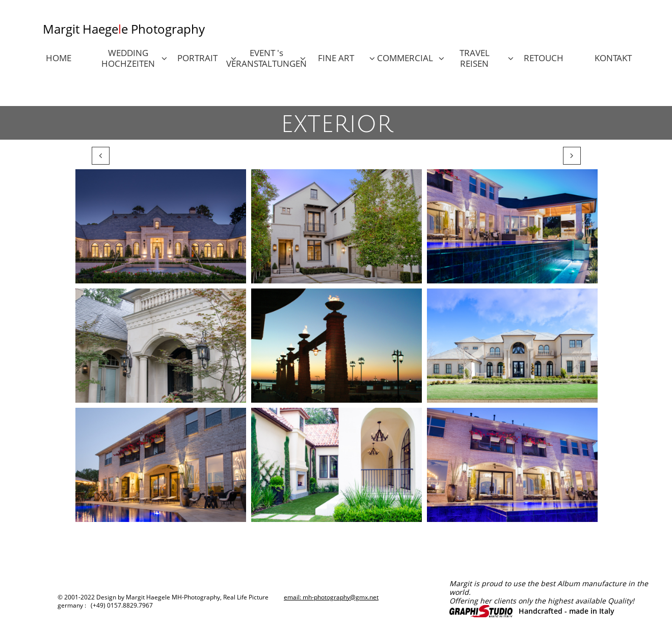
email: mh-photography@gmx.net (331, 597)
